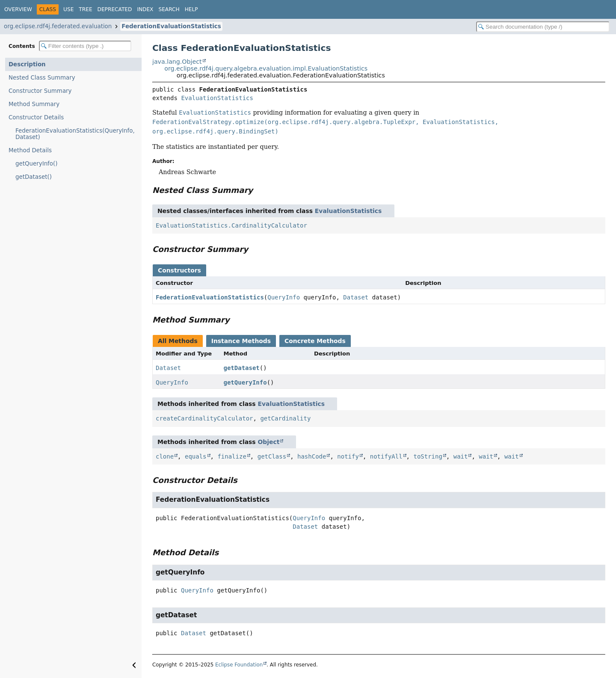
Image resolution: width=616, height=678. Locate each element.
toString (428, 456)
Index (145, 9)
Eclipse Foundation (239, 665)
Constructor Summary (40, 91)
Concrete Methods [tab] (315, 341)
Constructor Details (36, 117)
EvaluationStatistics (217, 98)
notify (348, 456)
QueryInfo (284, 297)
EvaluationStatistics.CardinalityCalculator (231, 225)
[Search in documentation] (543, 27)
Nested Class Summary (42, 78)
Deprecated (115, 9)
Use (68, 9)
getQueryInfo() (36, 164)
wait (461, 456)
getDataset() (34, 177)
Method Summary (34, 104)
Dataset (356, 297)
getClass (272, 456)
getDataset (242, 368)
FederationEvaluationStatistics (171, 26)
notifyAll (386, 456)
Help (191, 9)
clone (165, 456)
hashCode (312, 456)
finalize (232, 456)
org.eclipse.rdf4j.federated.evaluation (58, 26)
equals (196, 456)
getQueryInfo (245, 382)
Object (268, 442)
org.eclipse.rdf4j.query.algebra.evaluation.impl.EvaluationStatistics (266, 68)
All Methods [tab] (178, 341)
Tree (85, 9)
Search (169, 9)
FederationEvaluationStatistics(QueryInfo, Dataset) (75, 134)
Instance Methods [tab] (241, 341)
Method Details (30, 150)
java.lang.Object (177, 62)
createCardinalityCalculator (204, 418)
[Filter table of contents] (85, 46)
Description (27, 64)
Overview (18, 9)
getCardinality (285, 418)
